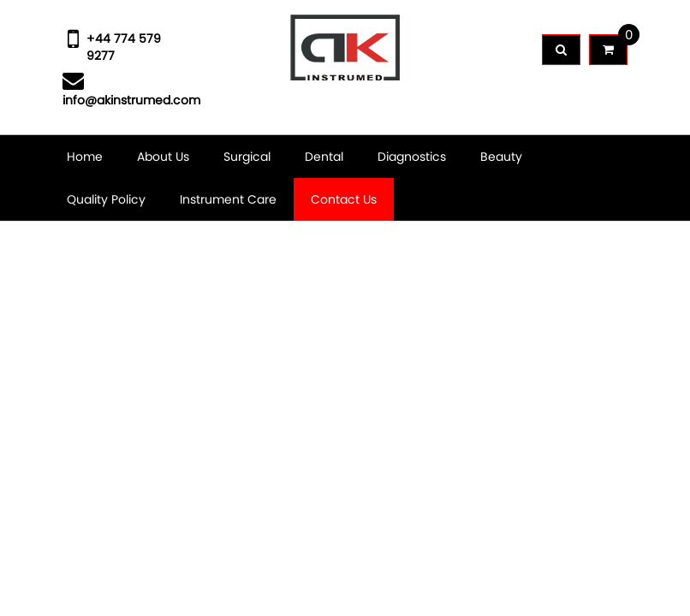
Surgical (247, 157)
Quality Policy (106, 199)
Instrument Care (228, 199)
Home (85, 157)
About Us (163, 157)
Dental (324, 157)
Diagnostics (412, 157)
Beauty (501, 157)
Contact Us (344, 199)
